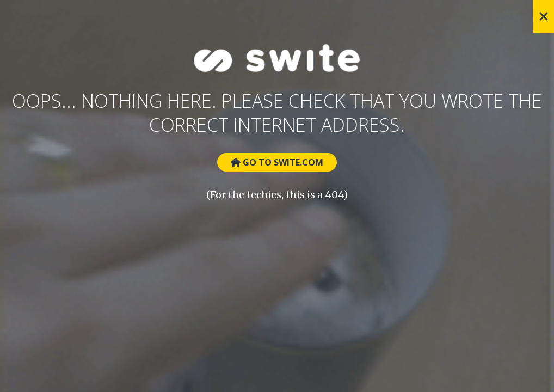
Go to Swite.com (277, 162)
